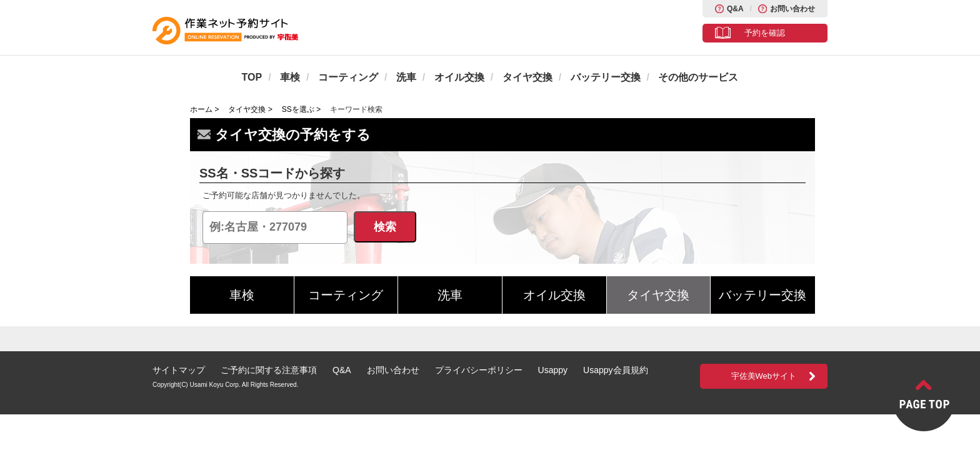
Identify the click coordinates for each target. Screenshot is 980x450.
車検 (290, 77)
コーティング (348, 77)
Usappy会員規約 (615, 370)
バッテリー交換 (606, 77)
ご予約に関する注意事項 (269, 370)
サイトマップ (179, 370)
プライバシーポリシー (479, 370)
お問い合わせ (792, 9)
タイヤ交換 (527, 77)
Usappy (553, 370)
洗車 (406, 77)
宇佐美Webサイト (764, 376)
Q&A (735, 9)
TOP (252, 77)
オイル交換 (459, 77)
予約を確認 (765, 33)
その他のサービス (698, 77)
